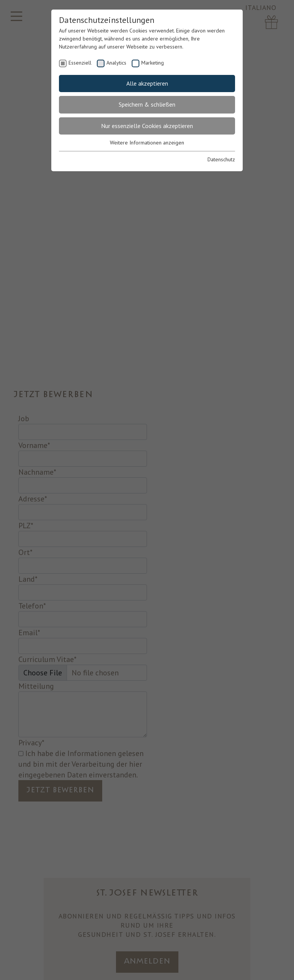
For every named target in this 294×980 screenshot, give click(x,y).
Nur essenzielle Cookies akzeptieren (147, 126)
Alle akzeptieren (147, 83)
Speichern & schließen (147, 104)
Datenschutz (221, 159)
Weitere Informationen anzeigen (147, 143)
